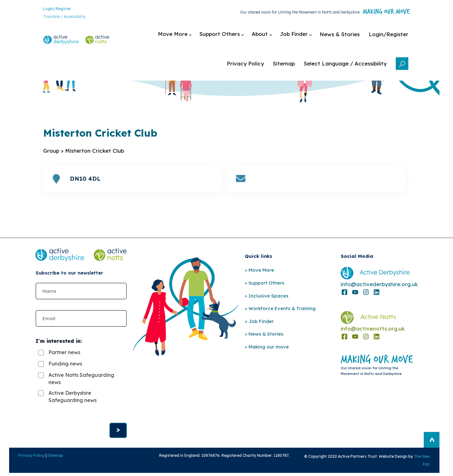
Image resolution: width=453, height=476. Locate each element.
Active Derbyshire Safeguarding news (73, 405)
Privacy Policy (25, 466)
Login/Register (52, 9)
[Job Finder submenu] (301, 37)
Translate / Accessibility (59, 17)
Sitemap (48, 466)
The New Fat (425, 467)
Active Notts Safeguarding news (81, 388)
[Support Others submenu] (227, 37)
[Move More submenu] (180, 37)
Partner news (64, 361)
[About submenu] (267, 37)
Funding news (65, 373)
